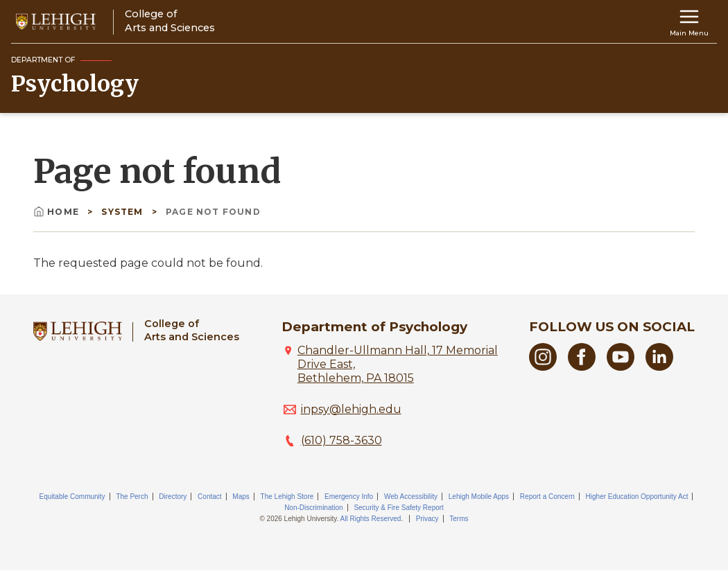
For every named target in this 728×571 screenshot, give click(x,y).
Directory (173, 497)
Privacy (427, 519)
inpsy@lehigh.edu (351, 409)
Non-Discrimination (313, 508)
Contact (209, 497)
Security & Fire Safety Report (399, 508)
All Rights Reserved (371, 519)
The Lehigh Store (287, 497)
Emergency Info (349, 497)
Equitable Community (72, 497)
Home (58, 212)
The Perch (132, 497)
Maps (241, 497)
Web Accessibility (411, 497)
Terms (459, 519)
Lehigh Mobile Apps (479, 497)
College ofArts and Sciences (192, 330)
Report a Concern (547, 497)
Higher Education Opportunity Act (637, 497)
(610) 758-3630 (341, 440)
